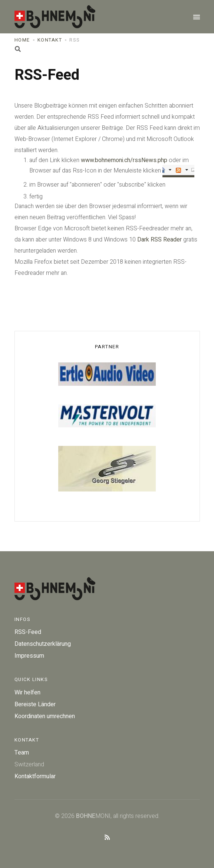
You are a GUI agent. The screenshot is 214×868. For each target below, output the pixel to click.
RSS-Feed (28, 632)
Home (22, 40)
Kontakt (50, 40)
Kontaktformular (35, 776)
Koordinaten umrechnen (45, 716)
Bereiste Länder (35, 704)
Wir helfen (27, 693)
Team (22, 753)
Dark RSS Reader (159, 240)
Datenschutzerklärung (43, 644)
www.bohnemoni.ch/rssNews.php (124, 160)
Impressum (29, 656)
